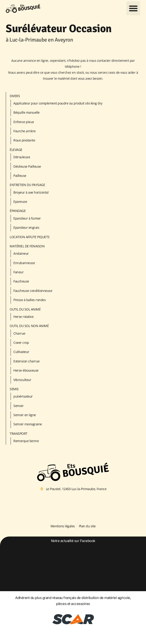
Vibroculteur (22, 380)
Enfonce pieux (24, 122)
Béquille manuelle (27, 112)
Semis (14, 389)
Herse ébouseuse (26, 370)
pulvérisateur (23, 396)
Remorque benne (26, 441)
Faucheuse (21, 281)
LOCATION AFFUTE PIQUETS (30, 237)
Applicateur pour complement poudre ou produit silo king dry (58, 103)
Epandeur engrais (26, 227)
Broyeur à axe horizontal (31, 192)
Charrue (19, 333)
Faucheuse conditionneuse (33, 291)
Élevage (16, 150)
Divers (15, 96)
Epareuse (20, 202)
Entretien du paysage (27, 185)
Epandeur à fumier (27, 218)
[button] (133, 8)
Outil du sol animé (25, 309)
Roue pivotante (24, 140)
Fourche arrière (25, 131)
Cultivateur (21, 352)
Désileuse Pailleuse (27, 166)
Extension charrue (27, 361)
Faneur (18, 272)
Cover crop (21, 343)
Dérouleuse (22, 157)
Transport (19, 434)
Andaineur (21, 253)
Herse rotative (23, 317)
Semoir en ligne (25, 415)
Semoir (18, 406)
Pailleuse (20, 176)
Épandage (18, 211)
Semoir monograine (28, 424)
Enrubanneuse (24, 263)
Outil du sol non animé (29, 326)
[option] (73, 575)
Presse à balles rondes (30, 300)
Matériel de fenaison (27, 246)
